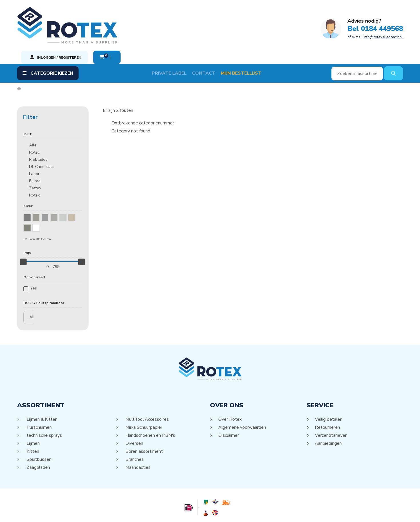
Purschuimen (39, 401)
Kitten (32, 425)
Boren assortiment (144, 425)
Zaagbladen (38, 441)
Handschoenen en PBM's (150, 409)
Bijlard (35, 155)
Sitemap (203, 512)
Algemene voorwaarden (243, 401)
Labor (34, 147)
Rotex (34, 169)
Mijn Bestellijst (246, 47)
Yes (34, 262)
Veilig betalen (329, 393)
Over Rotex (230, 393)
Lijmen (33, 417)
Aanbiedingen (329, 417)
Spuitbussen (39, 433)
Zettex (35, 162)
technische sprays (44, 409)
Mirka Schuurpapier (144, 401)
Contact (209, 47)
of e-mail (199, 31)
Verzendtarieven (331, 409)
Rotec (34, 126)
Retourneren (328, 401)
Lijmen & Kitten (42, 393)
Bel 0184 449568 (199, 22)
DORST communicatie (266, 512)
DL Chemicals (41, 140)
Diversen (134, 417)
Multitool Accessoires (147, 393)
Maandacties (138, 441)
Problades (38, 133)
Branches (134, 433)
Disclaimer (229, 409)
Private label (174, 47)
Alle (33, 119)
